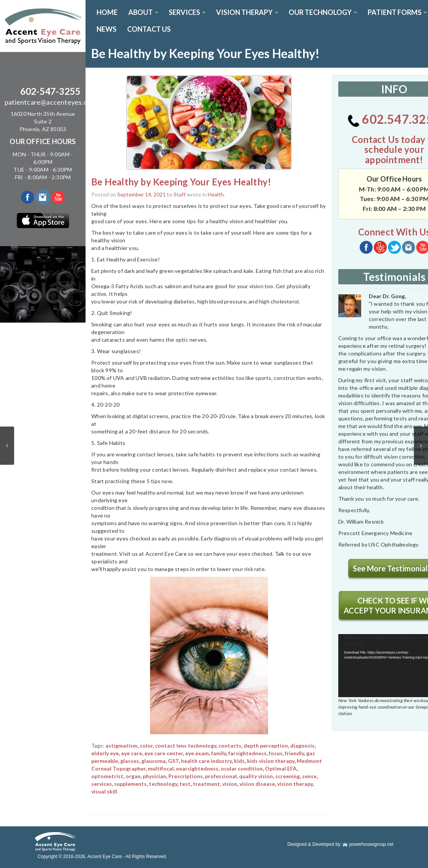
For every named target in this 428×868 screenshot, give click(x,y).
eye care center (164, 753)
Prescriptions (186, 776)
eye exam (197, 753)
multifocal (161, 768)
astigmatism (121, 746)
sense (309, 776)
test (185, 784)
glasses (130, 761)
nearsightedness (197, 768)
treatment (206, 784)
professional (221, 776)
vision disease (257, 784)
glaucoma (153, 761)
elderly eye (105, 753)
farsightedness (247, 753)
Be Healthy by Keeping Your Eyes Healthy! (181, 182)
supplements (130, 784)
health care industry (206, 761)
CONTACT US (149, 29)
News (107, 29)
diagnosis (302, 746)
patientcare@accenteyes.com (50, 102)
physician (154, 776)
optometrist (107, 776)
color (146, 746)
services (102, 784)
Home (107, 12)
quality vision (256, 776)
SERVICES (187, 12)
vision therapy (295, 784)
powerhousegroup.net (368, 844)
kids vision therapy (271, 761)
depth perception (266, 746)
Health (216, 194)
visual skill (104, 791)
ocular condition (242, 768)
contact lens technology (186, 746)
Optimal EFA (281, 768)
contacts (230, 746)
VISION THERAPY (247, 12)
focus (276, 753)
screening (287, 776)
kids (239, 761)
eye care (132, 753)
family (219, 753)
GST (173, 761)
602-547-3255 (50, 91)
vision (230, 784)
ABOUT (143, 12)
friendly (294, 753)
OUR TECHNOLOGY (323, 12)
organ (133, 776)
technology (163, 784)
